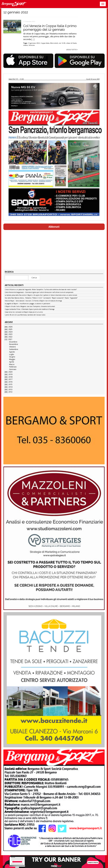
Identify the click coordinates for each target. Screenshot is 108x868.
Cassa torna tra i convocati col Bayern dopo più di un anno (24, 312)
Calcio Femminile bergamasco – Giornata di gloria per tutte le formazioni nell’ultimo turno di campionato (39, 292)
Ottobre (12, 347)
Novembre (14, 344)
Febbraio (13, 367)
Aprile (12, 362)
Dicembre (13, 342)
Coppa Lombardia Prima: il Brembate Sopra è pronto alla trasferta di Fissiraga (30, 309)
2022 (10, 337)
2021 (10, 339)
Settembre (14, 349)
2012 (10, 392)
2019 (10, 374)
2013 (10, 389)
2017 (10, 379)
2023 (10, 334)
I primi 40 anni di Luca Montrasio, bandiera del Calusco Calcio (25, 315)
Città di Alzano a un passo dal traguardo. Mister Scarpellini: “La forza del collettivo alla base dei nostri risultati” (41, 290)
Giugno (12, 357)
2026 (10, 327)
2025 (10, 329)
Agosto (12, 352)
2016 (10, 382)
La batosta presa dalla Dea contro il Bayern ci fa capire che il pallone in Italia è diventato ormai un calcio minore (41, 295)
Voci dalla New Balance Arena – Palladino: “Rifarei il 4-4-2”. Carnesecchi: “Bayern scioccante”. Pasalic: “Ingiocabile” (41, 298)
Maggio (12, 359)
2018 (10, 377)
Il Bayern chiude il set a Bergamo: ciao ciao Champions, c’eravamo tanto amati (30, 307)
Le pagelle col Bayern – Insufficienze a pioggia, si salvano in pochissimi (27, 304)
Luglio (12, 354)
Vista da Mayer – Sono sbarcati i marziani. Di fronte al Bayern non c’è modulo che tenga (33, 301)
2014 (10, 387)
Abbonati (54, 227)
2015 (10, 384)
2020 (10, 372)
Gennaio (13, 369)
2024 (10, 332)
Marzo (12, 364)
